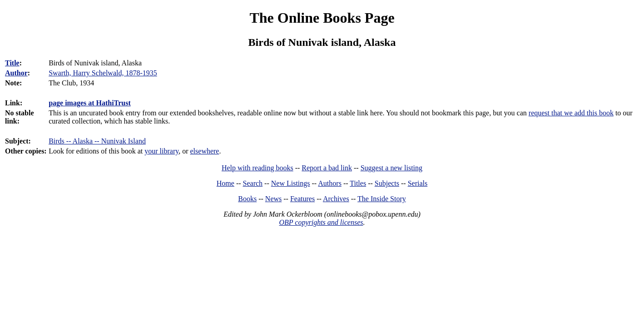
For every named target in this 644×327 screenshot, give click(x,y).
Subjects (387, 183)
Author (16, 73)
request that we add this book (571, 113)
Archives (336, 199)
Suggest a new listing (391, 168)
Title (12, 63)
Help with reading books (258, 168)
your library (161, 151)
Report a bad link (327, 168)
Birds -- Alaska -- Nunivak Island (97, 141)
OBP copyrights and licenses (321, 222)
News (273, 199)
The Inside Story (382, 199)
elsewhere (205, 151)
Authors (330, 183)
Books (247, 199)
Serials (418, 183)
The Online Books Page (322, 18)
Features (302, 199)
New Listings (291, 183)
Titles (358, 183)
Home (225, 183)
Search (253, 183)
